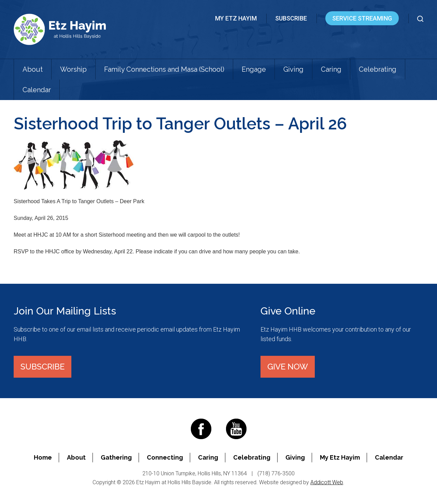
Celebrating (378, 69)
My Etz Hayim (236, 18)
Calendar (37, 90)
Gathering (116, 457)
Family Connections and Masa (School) (164, 69)
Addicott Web (327, 482)
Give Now (288, 367)
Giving (293, 69)
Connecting (165, 457)
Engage (254, 69)
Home (43, 457)
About (33, 69)
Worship (73, 69)
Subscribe (291, 18)
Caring (331, 69)
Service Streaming (362, 18)
